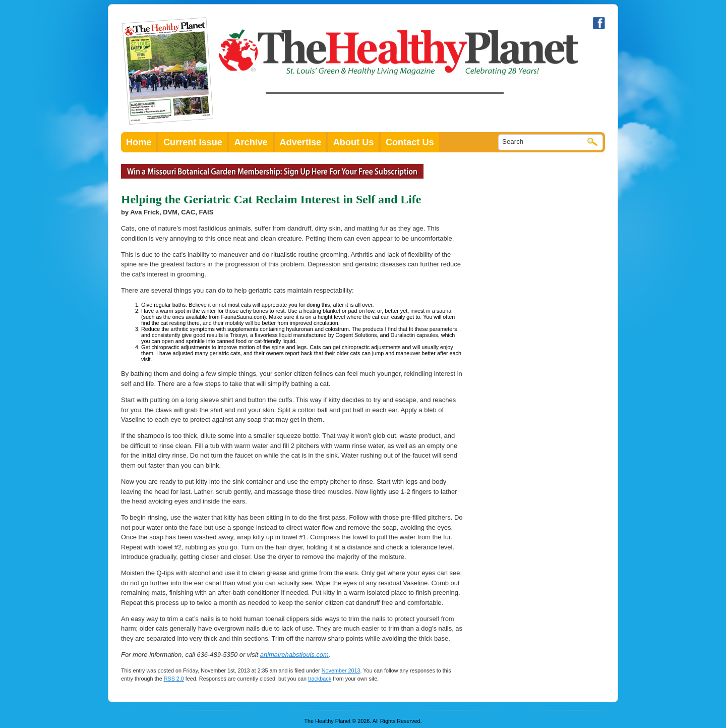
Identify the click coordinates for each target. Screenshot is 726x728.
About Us (354, 142)
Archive (251, 142)
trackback (320, 679)
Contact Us (410, 142)
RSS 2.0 (174, 679)
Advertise (301, 142)
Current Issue (193, 142)
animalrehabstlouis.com (294, 655)
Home (139, 142)
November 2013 (341, 670)
